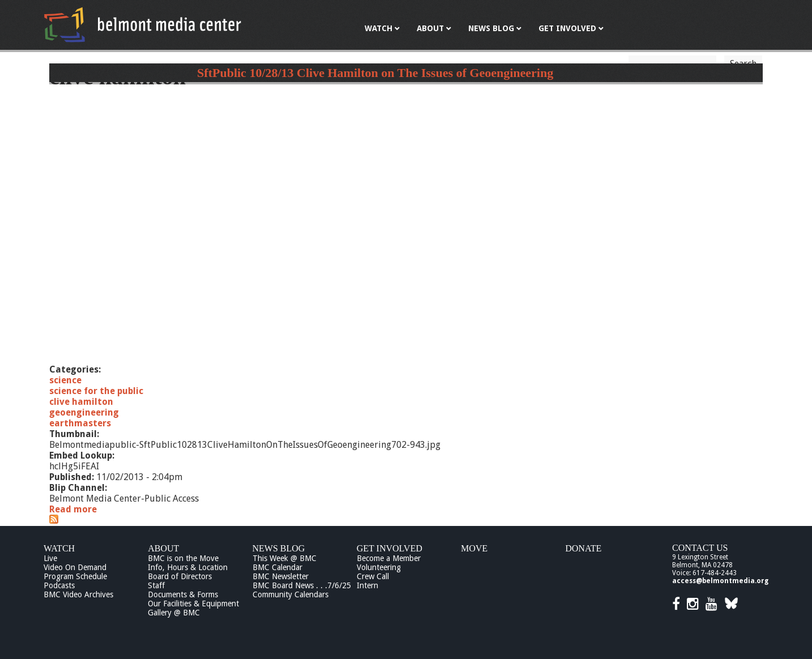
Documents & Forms (183, 594)
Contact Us (700, 548)
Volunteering (379, 567)
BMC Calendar (277, 567)
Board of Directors (180, 576)
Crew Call (373, 576)
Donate (583, 548)
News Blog (279, 548)
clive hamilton (81, 402)
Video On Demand (75, 567)
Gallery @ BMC (174, 613)
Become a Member (389, 558)
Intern (367, 585)
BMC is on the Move (183, 558)
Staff (156, 585)
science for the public (96, 391)
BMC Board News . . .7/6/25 (302, 585)
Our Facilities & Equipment (193, 604)
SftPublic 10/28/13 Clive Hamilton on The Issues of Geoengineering (375, 73)
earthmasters (80, 423)
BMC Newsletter (281, 576)
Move (474, 548)
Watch (59, 548)
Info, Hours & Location (188, 567)
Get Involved (390, 548)
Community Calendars (290, 594)
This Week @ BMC (285, 558)
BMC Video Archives (78, 594)
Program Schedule (75, 576)
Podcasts (59, 585)
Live (50, 558)
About (163, 548)
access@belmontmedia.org (720, 581)
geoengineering (84, 412)
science (65, 380)
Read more (73, 509)
